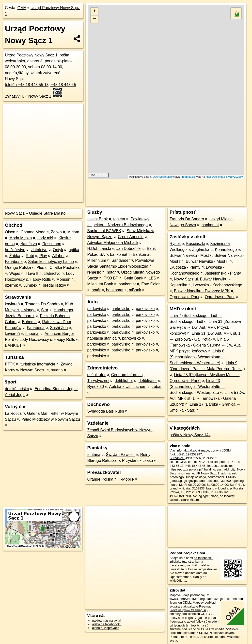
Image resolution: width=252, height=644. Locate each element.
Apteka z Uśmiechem (128, 387)
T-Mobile (126, 479)
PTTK (10, 364)
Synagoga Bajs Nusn (105, 411)
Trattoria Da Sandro (42, 304)
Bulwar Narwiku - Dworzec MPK (202, 291)
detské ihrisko (17, 389)
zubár (157, 387)
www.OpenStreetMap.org (187, 599)
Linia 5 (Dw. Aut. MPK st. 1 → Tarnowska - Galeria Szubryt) (207, 398)
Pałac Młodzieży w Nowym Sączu (51, 419)
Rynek (175, 244)
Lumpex (30, 285)
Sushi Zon (59, 328)
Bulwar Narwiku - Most (189, 255)
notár (111, 272)
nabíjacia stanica (102, 338)
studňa (57, 370)
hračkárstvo (15, 250)
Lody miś (45, 238)
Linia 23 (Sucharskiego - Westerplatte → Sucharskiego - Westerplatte (197, 387)
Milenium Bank (100, 284)
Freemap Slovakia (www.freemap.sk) (191, 608)
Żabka (56, 232)
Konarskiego (226, 250)
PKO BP (111, 278)
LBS (152, 278)
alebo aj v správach (106, 628)
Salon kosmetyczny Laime (51, 262)
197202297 (194, 454)
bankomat (119, 254)
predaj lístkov (54, 285)
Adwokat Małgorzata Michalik (113, 243)
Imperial (32, 334)
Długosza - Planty (185, 267)
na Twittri (193, 565)
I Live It (32, 273)
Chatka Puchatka (64, 268)
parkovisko (96, 309)
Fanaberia (14, 262)
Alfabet (58, 256)
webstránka (15, 61)
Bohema (29, 322)
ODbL (187, 602)
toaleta (119, 219)
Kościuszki (196, 244)
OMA (22, 8)
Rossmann (52, 244)
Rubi (30, 256)
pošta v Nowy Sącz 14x (190, 435)
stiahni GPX (178, 462)
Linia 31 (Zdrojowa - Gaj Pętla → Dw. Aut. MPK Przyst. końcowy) (206, 327)
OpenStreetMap (162, 177)
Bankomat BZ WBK (104, 231)
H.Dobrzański (99, 249)
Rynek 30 (95, 387)
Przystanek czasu (137, 461)
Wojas (15, 273)
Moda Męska (21, 238)
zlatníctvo (29, 244)
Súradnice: (177, 458)
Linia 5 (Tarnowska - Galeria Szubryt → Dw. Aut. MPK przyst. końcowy (205, 345)
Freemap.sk (188, 177)
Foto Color (150, 284)
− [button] (94, 19)
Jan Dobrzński (129, 249)
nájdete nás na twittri (106, 620)
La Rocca (13, 413)
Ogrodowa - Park (184, 297)
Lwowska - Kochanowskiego (217, 285)
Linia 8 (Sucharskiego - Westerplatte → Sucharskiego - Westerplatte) (197, 357)
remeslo (94, 272)
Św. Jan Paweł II (120, 455)
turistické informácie (38, 364)
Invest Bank (97, 219)
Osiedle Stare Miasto (47, 213)
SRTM (203, 633)
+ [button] (94, 12)
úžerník (11, 285)
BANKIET (13, 345)
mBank (135, 290)
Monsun (63, 279)
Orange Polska (18, 268)
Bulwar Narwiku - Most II (207, 261)
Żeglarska (201, 250)
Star (45, 310)
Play (43, 256)
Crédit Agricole (131, 237)
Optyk (58, 250)
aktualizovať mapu (196, 450)
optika (74, 250)
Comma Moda (33, 232)
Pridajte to (177, 637)
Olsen (10, 232)
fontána (94, 455)
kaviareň (12, 304)
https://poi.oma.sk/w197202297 (224, 177)
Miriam (73, 232)
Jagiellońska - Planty (223, 273)
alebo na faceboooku (107, 624)
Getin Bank (134, 278)
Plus (40, 268)
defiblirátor (96, 375)
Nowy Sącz (15, 213)
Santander (121, 260)
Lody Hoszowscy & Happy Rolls (47, 339)
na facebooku (203, 558)
